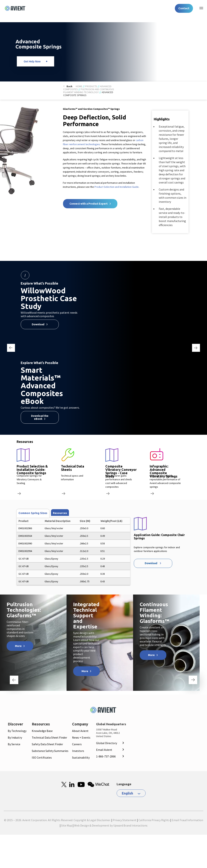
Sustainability (81, 757)
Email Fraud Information (187, 820)
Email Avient (104, 750)
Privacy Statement (125, 820)
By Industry (15, 737)
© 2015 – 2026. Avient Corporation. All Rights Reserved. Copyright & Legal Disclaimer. (57, 820)
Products (91, 86)
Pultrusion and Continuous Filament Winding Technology (89, 91)
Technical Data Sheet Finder (49, 737)
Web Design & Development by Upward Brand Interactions (111, 825)
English (127, 793)
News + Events (81, 737)
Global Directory (107, 743)
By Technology (17, 731)
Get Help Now (32, 61)
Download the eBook (40, 417)
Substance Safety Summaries (50, 751)
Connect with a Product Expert (89, 204)
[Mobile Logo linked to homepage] (103, 710)
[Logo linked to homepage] (15, 8)
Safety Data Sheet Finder (47, 744)
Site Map (67, 825)
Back (69, 86)
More (18, 646)
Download (38, 324)
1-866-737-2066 (106, 756)
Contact (184, 8)
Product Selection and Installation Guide (117, 187)
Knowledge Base (42, 731)
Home (79, 86)
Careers (77, 744)
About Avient (80, 731)
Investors (78, 751)
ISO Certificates (42, 757)
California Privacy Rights (154, 820)
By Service (14, 744)
